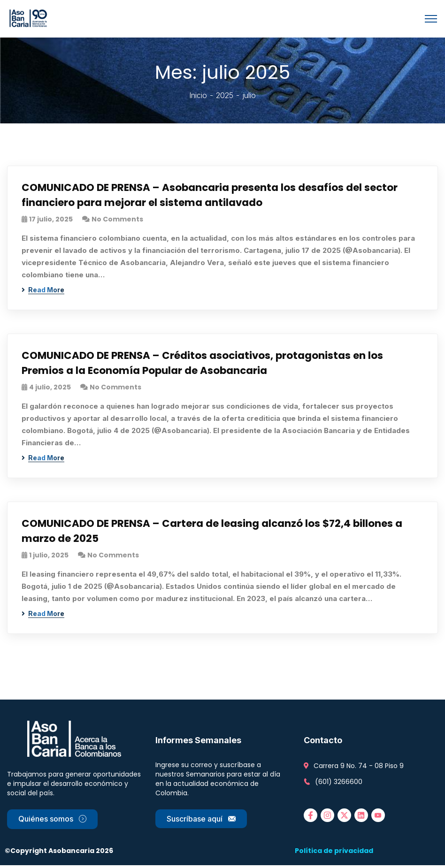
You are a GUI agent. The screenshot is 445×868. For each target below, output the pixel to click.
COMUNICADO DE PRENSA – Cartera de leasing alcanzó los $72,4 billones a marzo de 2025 (215, 533)
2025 (225, 95)
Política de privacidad (334, 853)
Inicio (198, 95)
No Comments (117, 220)
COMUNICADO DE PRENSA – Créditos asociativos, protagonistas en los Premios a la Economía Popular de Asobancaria (205, 365)
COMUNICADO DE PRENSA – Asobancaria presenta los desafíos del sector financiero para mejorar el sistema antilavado (213, 196)
